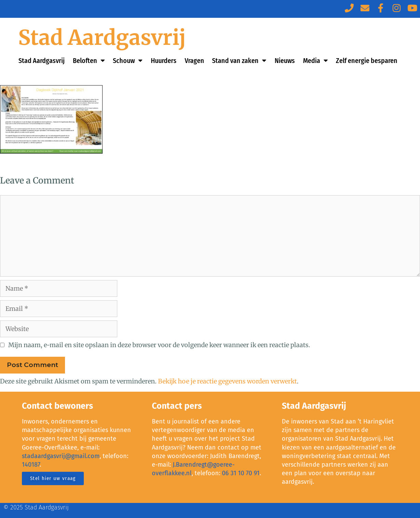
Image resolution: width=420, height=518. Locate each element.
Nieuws (285, 61)
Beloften (89, 61)
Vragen (194, 61)
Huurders (164, 61)
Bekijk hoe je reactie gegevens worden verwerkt (227, 381)
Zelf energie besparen (367, 61)
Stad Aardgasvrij (102, 37)
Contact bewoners (57, 406)
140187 (31, 465)
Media (316, 61)
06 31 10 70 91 (241, 473)
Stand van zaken (239, 61)
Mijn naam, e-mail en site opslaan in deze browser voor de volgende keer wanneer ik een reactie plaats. (159, 345)
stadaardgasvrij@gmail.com (61, 456)
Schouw (128, 61)
